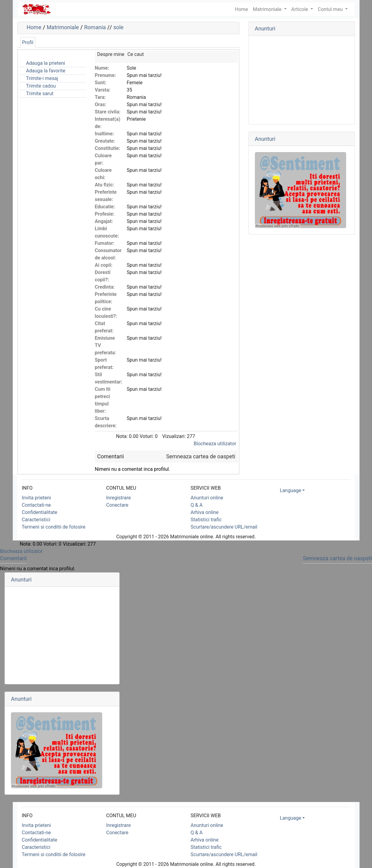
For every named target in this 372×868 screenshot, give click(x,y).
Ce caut (136, 54)
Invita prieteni (37, 498)
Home (34, 27)
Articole (300, 9)
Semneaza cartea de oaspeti (201, 456)
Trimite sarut (40, 94)
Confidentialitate (40, 512)
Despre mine (111, 54)
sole (118, 27)
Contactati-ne (37, 505)
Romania (95, 27)
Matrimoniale (268, 9)
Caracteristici (36, 520)
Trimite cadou (41, 86)
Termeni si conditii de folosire (54, 527)
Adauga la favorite (46, 71)
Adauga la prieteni (46, 63)
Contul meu (331, 9)
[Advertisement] (302, 80)
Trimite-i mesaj (42, 78)
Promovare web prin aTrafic (278, 226)
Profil (28, 42)
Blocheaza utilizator (215, 444)
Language (290, 490)
